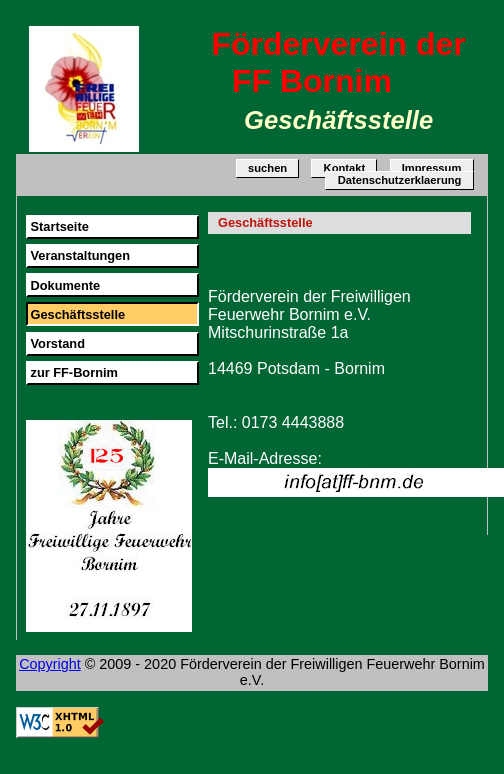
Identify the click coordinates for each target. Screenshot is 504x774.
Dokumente (65, 285)
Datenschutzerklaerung (400, 181)
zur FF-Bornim (73, 372)
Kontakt (345, 169)
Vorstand (57, 343)
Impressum (432, 169)
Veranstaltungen (80, 255)
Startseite (59, 226)
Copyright (50, 664)
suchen (267, 169)
